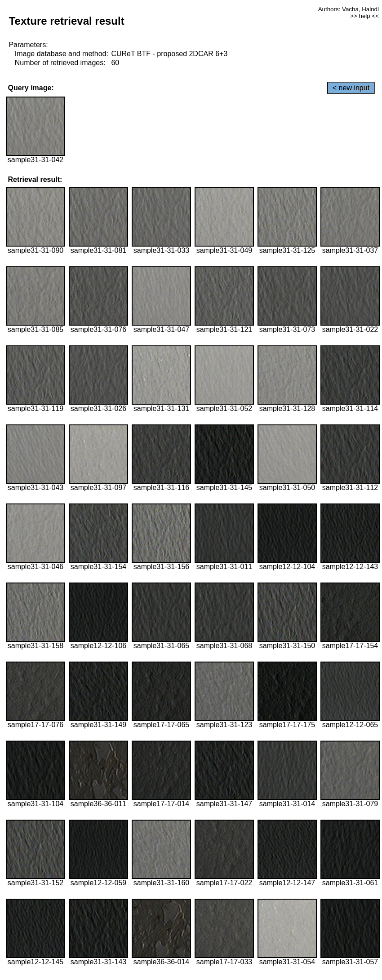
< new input (351, 88)
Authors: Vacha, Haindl (349, 9)
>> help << (364, 16)
